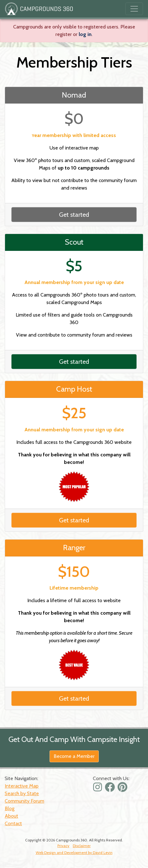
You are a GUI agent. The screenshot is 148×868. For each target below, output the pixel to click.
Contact (13, 823)
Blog (10, 808)
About (11, 816)
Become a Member (74, 756)
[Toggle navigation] (134, 9)
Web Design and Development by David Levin (74, 853)
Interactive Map (22, 786)
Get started (74, 215)
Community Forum (24, 801)
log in (85, 34)
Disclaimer (82, 846)
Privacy (63, 846)
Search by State (22, 793)
